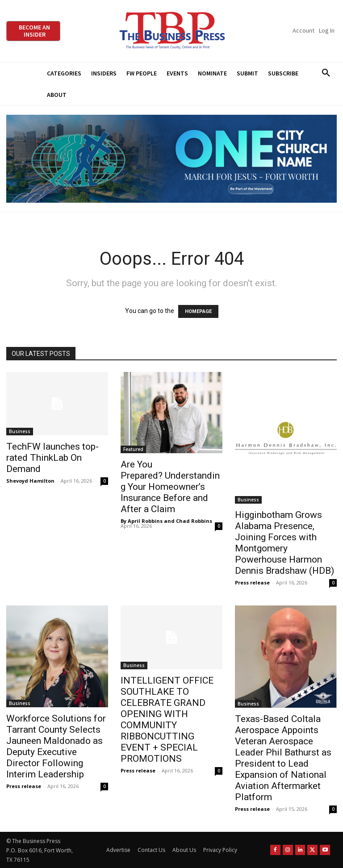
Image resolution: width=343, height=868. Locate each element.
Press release (252, 582)
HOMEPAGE (198, 311)
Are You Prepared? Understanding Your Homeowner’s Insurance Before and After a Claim (170, 487)
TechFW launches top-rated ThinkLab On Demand (52, 458)
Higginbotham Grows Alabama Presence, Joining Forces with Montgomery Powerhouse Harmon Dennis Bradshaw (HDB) (284, 543)
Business (20, 431)
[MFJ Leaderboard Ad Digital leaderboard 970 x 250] (171, 159)
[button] (326, 73)
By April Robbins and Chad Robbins (166, 521)
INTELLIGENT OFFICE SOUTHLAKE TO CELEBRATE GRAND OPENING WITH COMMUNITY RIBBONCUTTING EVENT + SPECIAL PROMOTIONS (167, 720)
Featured (133, 449)
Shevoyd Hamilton (30, 481)
